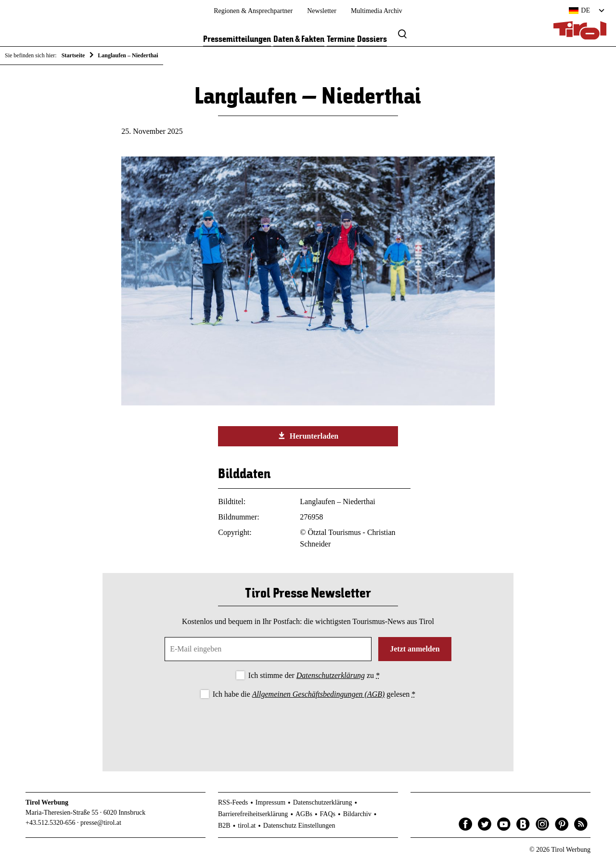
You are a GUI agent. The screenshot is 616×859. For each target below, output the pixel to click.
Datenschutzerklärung (331, 675)
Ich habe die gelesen (314, 694)
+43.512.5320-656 (51, 823)
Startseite (73, 55)
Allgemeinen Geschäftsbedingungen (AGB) (318, 694)
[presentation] (308, 727)
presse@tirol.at (101, 823)
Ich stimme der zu (314, 675)
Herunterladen (308, 436)
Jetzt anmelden (415, 649)
